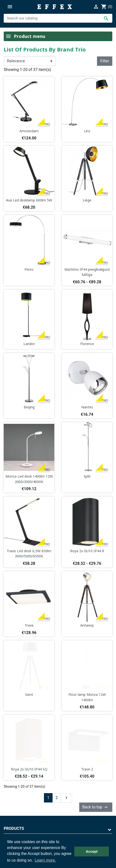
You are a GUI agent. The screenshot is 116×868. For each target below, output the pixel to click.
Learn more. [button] (45, 860)
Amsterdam (29, 131)
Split (87, 476)
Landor (29, 344)
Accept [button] (92, 851)
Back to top (96, 807)
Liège (87, 200)
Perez (29, 269)
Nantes (87, 407)
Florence (87, 344)
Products (14, 828)
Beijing (29, 407)
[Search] (58, 18)
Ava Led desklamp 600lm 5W (29, 200)
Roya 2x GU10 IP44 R (87, 551)
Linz (87, 131)
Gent (29, 694)
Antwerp (87, 625)
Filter (105, 61)
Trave (29, 625)
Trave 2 (87, 769)
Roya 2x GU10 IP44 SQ (29, 769)
